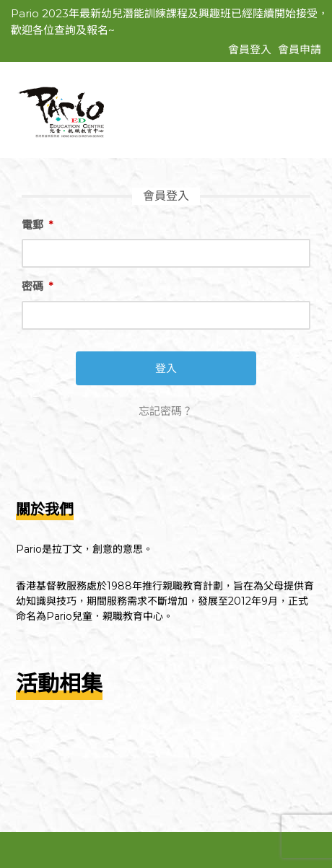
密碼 (37, 286)
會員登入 (250, 49)
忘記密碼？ (166, 411)
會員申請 (300, 49)
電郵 (37, 225)
